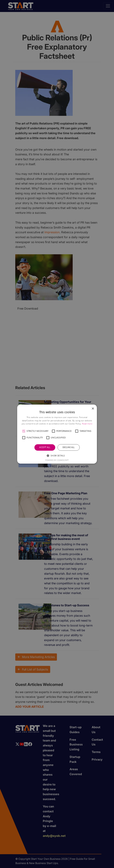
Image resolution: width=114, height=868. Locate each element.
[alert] (57, 434)
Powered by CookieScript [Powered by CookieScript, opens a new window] (57, 460)
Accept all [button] (45, 447)
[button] (24, 431)
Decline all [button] (68, 447)
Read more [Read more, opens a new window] (87, 424)
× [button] (93, 409)
